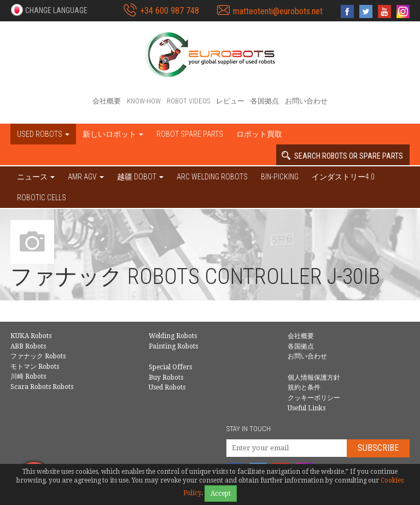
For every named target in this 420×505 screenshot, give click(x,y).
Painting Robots (173, 346)
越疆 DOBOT (140, 177)
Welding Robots (173, 336)
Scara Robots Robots (42, 387)
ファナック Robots (38, 356)
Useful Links (307, 408)
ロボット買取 (259, 134)
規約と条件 (304, 387)
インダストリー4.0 (343, 177)
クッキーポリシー (314, 398)
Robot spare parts (190, 134)
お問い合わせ (306, 101)
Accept (221, 494)
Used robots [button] (43, 134)
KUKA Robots (31, 336)
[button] (49, 10)
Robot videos (188, 101)
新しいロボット (113, 134)
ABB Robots (28, 346)
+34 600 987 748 (170, 11)
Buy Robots (166, 378)
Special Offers (170, 367)
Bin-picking (280, 177)
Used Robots (167, 387)
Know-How (144, 101)
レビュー (230, 101)
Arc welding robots (212, 177)
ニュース (36, 177)
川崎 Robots (28, 376)
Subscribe (378, 448)
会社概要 (107, 101)
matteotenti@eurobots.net (278, 11)
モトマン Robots (35, 367)
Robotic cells (42, 198)
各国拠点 (265, 101)
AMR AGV (86, 177)
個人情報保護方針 (314, 378)
